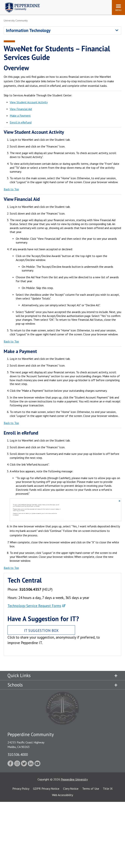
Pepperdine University (74, 779)
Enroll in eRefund (21, 122)
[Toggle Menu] (118, 8)
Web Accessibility (62, 795)
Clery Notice (71, 789)
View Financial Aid (21, 109)
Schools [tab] (15, 685)
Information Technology (28, 30)
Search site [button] (58, 6)
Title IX (108, 789)
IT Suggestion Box (41, 630)
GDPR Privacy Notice (46, 789)
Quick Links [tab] (19, 675)
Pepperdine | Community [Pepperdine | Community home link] (20, 3)
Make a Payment (20, 116)
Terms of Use (91, 789)
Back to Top (11, 189)
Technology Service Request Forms (34, 606)
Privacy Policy (21, 789)
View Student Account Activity (29, 102)
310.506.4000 (18, 754)
